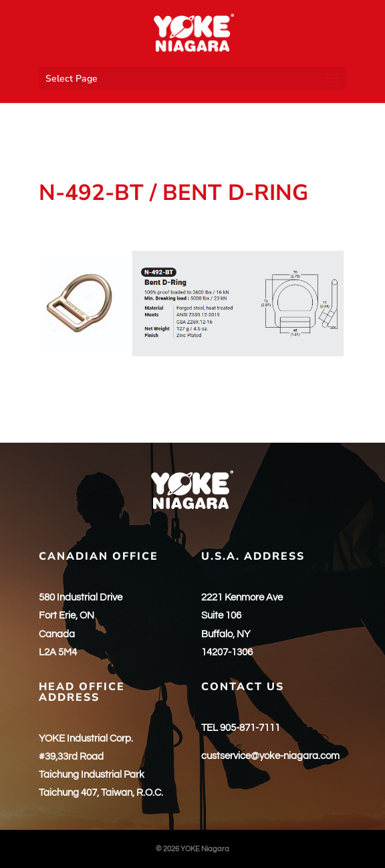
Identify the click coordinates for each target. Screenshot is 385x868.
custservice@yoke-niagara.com (270, 756)
